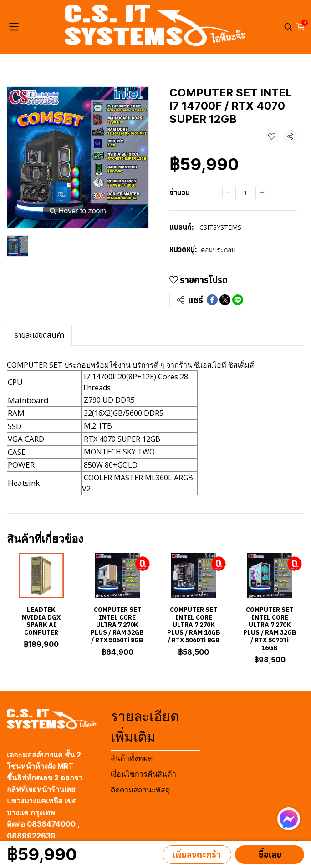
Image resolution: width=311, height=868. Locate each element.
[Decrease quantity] (229, 192)
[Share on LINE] (238, 300)
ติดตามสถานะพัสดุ (140, 790)
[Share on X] (225, 300)
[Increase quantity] (262, 192)
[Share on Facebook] (212, 300)
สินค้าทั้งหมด (132, 758)
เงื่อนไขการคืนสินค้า (143, 774)
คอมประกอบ (218, 250)
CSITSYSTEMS (220, 227)
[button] (288, 27)
